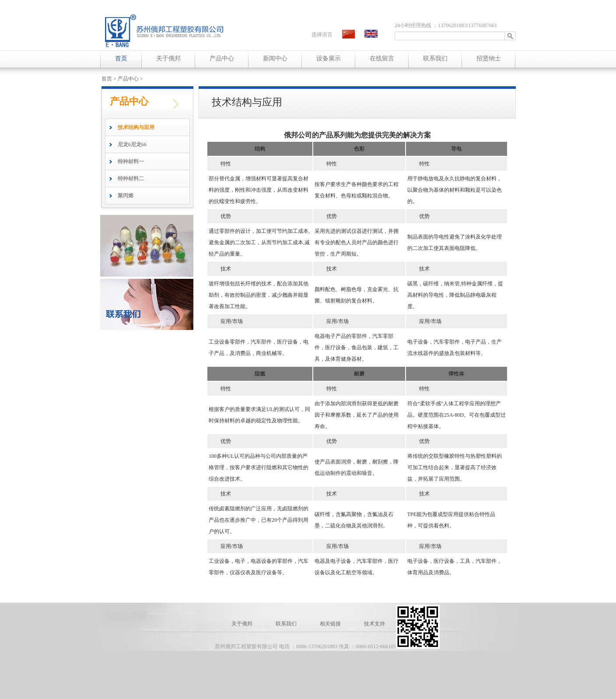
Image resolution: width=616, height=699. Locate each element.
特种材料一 (131, 162)
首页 (121, 58)
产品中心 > (130, 79)
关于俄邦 (168, 58)
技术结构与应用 (136, 127)
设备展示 (329, 58)
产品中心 (222, 58)
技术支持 (374, 624)
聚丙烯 (126, 196)
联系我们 (435, 58)
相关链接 (331, 624)
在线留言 (382, 58)
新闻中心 (275, 58)
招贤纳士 (489, 58)
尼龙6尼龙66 (132, 144)
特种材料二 (131, 179)
